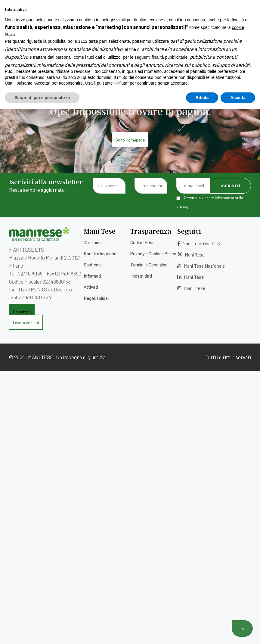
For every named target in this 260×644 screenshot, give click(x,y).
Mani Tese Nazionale (201, 266)
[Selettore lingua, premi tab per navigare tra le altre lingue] (236, 15)
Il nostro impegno (100, 254)
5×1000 (106, 7)
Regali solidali (97, 298)
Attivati (91, 287)
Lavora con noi (138, 7)
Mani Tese (191, 255)
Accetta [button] (238, 632)
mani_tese (191, 288)
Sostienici (93, 265)
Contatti (130, 15)
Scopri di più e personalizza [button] (42, 632)
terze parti (98, 576)
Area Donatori (231, 7)
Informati (92, 276)
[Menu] (14, 36)
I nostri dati (141, 276)
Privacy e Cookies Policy (153, 254)
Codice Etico (142, 242)
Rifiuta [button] (202, 632)
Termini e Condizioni (149, 265)
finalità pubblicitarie (170, 592)
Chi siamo (93, 242)
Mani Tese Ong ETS (199, 243)
